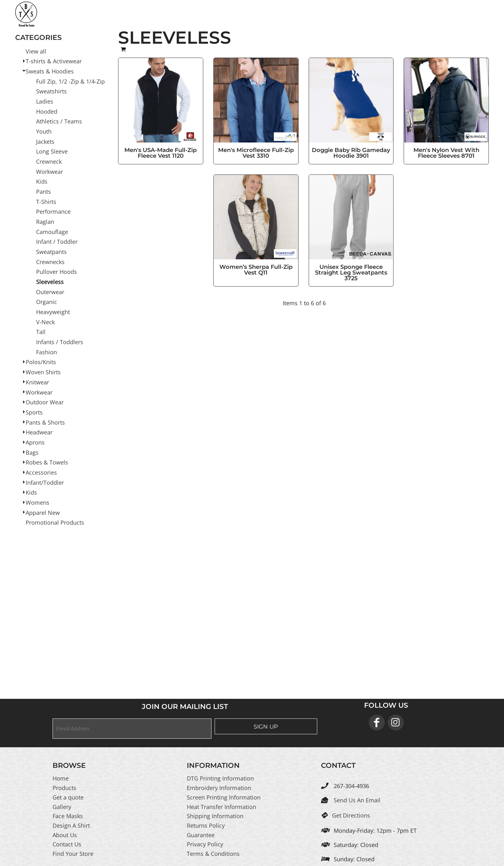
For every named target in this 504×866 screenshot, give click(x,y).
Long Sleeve (52, 151)
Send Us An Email (357, 800)
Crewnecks (50, 262)
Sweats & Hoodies (50, 71)
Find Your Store (73, 854)
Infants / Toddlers (60, 342)
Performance (53, 212)
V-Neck (45, 322)
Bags (32, 452)
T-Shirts (46, 201)
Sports (34, 412)
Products (64, 788)
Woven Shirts (43, 372)
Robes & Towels (47, 462)
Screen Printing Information (224, 797)
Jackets (45, 141)
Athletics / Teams (59, 121)
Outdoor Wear (45, 402)
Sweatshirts (51, 91)
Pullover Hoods (57, 272)
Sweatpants (51, 252)
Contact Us (67, 844)
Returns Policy (206, 825)
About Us (65, 835)
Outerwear (50, 292)
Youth (44, 131)
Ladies (45, 101)
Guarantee (201, 835)
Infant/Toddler (45, 482)
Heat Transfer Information (221, 806)
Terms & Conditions (213, 854)
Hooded (47, 111)
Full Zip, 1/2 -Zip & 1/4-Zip (70, 81)
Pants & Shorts (45, 422)
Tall (41, 332)
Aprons (35, 442)
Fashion (47, 352)
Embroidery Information (219, 788)
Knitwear (37, 382)
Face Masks (68, 816)
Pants (44, 192)
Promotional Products (55, 522)
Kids (42, 181)
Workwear (50, 171)
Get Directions (351, 815)
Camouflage (52, 231)
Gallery (62, 806)
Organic (47, 302)
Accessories (41, 472)
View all (36, 51)
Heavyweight (53, 312)
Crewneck (49, 161)
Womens (38, 503)
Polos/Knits (41, 362)
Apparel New (43, 512)
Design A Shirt (71, 825)
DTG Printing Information (220, 778)
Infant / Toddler (57, 242)
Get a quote (68, 797)
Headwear (39, 432)
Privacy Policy (205, 844)
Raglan (45, 222)
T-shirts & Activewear (54, 61)
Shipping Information (215, 816)
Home (61, 778)
